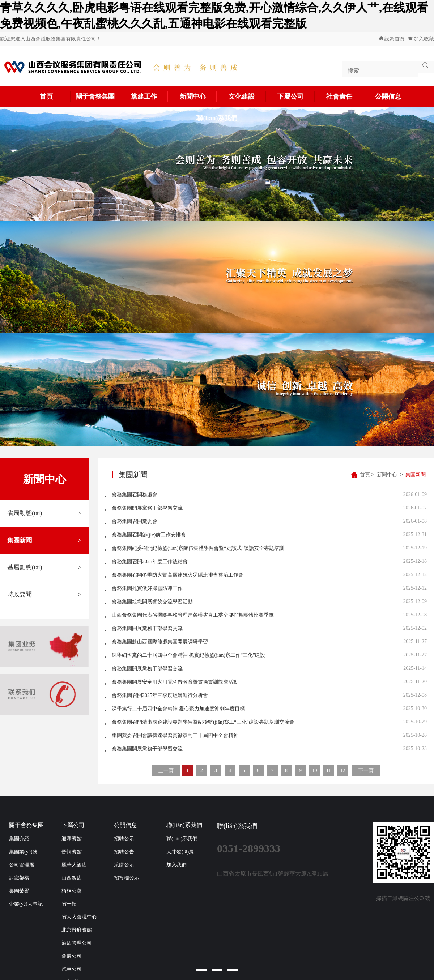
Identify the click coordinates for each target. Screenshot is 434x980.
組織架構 (19, 878)
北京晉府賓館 (77, 930)
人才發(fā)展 (180, 852)
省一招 (69, 904)
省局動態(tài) (44, 513)
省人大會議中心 (79, 917)
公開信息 (394, 97)
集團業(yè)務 (23, 852)
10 (315, 771)
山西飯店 (72, 878)
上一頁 (166, 771)
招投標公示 (127, 878)
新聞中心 (199, 97)
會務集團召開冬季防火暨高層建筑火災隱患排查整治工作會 (178, 575)
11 (329, 771)
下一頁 (366, 771)
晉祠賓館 (72, 852)
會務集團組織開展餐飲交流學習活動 (152, 602)
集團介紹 (19, 839)
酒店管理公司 (77, 943)
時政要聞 (44, 595)
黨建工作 (150, 97)
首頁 (55, 97)
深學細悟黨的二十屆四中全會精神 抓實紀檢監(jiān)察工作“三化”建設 (188, 655)
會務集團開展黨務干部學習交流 (147, 508)
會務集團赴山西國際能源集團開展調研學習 (160, 642)
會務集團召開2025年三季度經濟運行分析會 (160, 695)
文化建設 (247, 97)
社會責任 (345, 97)
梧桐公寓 (72, 891)
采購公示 (124, 865)
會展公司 (72, 956)
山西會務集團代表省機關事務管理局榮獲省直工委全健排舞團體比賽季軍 (193, 615)
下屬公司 (296, 97)
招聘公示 (124, 839)
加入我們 (176, 865)
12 (343, 771)
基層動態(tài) (44, 568)
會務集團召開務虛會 (135, 495)
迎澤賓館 (72, 839)
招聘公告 (124, 852)
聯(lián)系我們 (217, 118)
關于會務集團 (98, 97)
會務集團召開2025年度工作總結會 (150, 562)
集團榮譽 (19, 891)
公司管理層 (22, 865)
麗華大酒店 (74, 865)
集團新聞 (44, 540)
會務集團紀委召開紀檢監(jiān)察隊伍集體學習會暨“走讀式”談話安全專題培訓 (198, 548)
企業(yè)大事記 (26, 904)
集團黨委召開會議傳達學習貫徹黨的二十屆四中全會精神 (175, 735)
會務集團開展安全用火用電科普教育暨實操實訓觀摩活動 (175, 682)
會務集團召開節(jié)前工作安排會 (149, 535)
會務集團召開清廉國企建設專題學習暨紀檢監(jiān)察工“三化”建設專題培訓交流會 (203, 722)
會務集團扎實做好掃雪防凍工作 (147, 588)
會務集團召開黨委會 (135, 521)
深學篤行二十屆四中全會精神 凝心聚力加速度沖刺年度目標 (178, 709)
